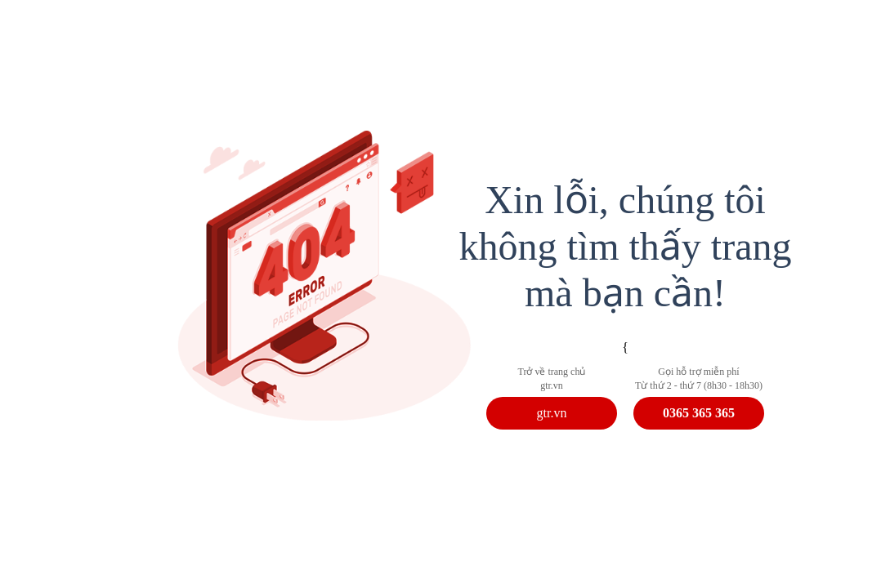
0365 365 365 (699, 413)
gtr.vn (552, 413)
